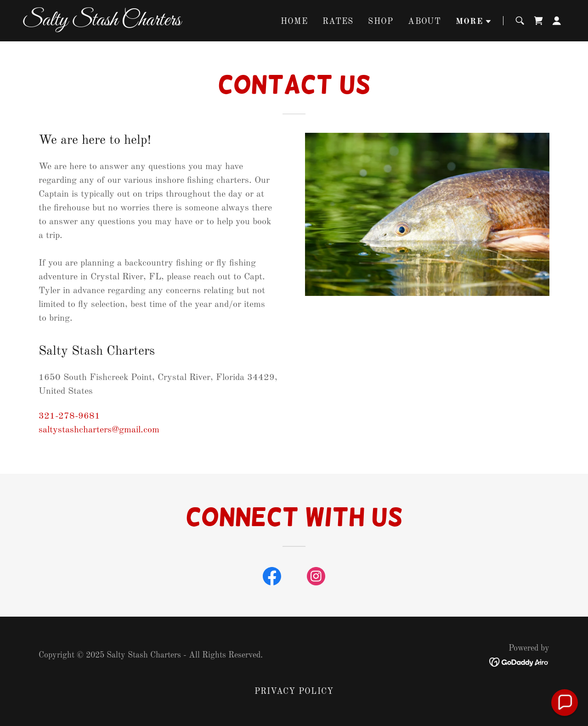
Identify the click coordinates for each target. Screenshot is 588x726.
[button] (474, 22)
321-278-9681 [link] (69, 416)
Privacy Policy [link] (294, 692)
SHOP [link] (381, 22)
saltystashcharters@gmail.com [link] (99, 430)
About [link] (424, 22)
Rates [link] (338, 22)
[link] (117, 23)
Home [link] (294, 22)
